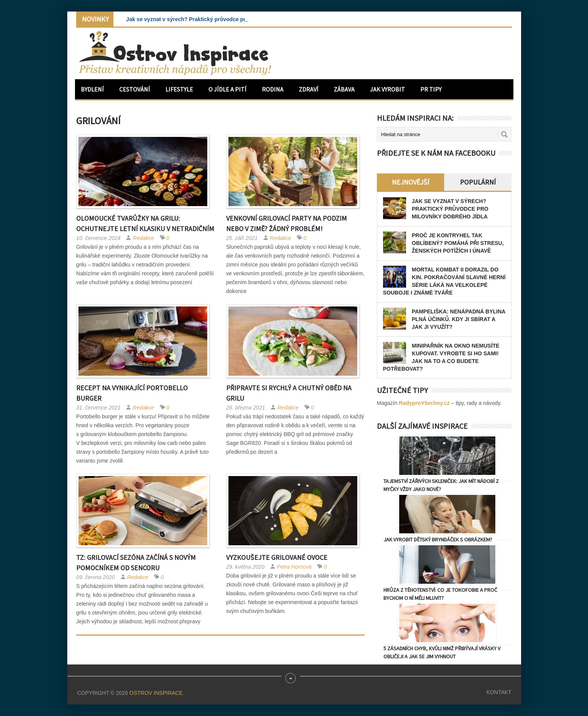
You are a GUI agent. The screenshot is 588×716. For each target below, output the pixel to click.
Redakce (143, 238)
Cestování (135, 89)
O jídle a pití (227, 89)
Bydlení (92, 89)
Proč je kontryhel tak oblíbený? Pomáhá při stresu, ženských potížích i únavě (458, 243)
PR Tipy (431, 89)
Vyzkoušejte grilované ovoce (277, 557)
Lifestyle (179, 89)
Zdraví (309, 89)
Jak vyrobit (387, 89)
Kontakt (499, 692)
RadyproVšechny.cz (424, 403)
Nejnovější (411, 182)
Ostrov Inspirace (156, 693)
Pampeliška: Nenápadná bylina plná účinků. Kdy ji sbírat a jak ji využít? (459, 319)
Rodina (273, 89)
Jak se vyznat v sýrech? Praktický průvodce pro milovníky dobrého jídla (450, 209)
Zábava (344, 89)
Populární (478, 182)
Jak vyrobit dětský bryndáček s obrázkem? (438, 539)
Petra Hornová (294, 567)
